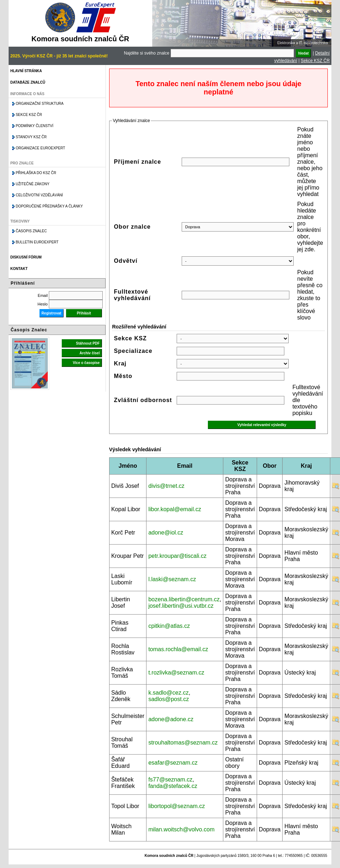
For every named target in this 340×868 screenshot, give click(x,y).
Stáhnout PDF (88, 343)
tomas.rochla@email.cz (178, 649)
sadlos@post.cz (169, 699)
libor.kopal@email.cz (175, 509)
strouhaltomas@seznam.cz (183, 743)
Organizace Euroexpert (41, 148)
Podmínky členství (35, 126)
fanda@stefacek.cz (173, 786)
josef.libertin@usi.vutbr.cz (181, 606)
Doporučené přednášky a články (49, 206)
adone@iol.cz (166, 533)
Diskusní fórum (26, 257)
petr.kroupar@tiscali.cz (177, 556)
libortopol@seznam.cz (177, 806)
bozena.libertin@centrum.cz (184, 599)
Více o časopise (86, 363)
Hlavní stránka (26, 71)
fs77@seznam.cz (170, 780)
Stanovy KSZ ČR (31, 137)
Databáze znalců (28, 82)
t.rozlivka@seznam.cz (176, 673)
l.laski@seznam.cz (172, 579)
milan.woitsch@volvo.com (181, 829)
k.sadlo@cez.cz (168, 693)
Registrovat (52, 313)
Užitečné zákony (33, 184)
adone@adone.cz (171, 719)
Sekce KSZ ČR (315, 61)
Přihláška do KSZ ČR (36, 173)
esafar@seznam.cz (173, 763)
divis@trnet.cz (166, 486)
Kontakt (19, 269)
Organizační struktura (40, 104)
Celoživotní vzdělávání (39, 195)
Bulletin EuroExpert (37, 242)
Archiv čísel (90, 353)
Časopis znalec (31, 231)
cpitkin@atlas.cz (169, 626)
